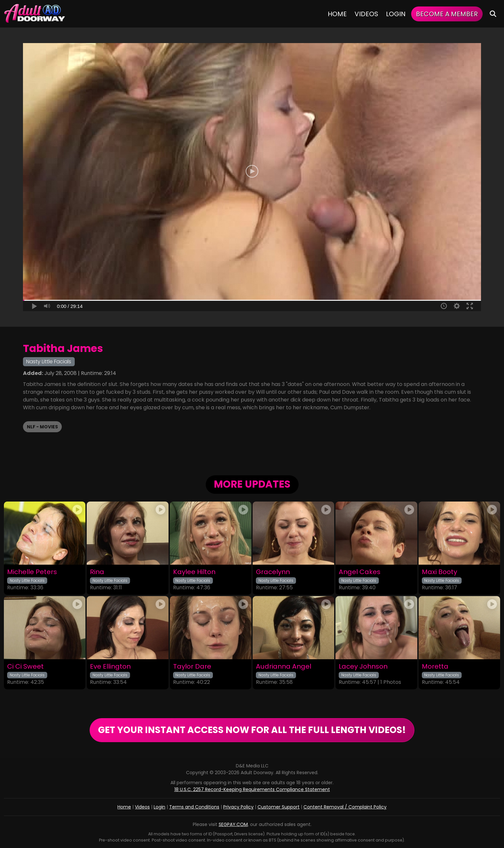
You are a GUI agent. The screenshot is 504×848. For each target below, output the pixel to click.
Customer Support (279, 807)
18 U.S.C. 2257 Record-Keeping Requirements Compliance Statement (252, 789)
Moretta (435, 667)
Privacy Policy (238, 807)
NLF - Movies (42, 427)
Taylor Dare (192, 667)
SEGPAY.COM (233, 824)
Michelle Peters (32, 572)
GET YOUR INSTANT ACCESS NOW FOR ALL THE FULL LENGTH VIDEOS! (252, 730)
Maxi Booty (439, 572)
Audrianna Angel (284, 667)
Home (337, 14)
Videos (366, 14)
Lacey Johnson (363, 667)
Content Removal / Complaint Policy (345, 807)
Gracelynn (273, 572)
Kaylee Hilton (194, 572)
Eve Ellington (110, 667)
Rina (97, 572)
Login (396, 14)
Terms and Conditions (194, 807)
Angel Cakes (360, 572)
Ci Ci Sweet (25, 667)
